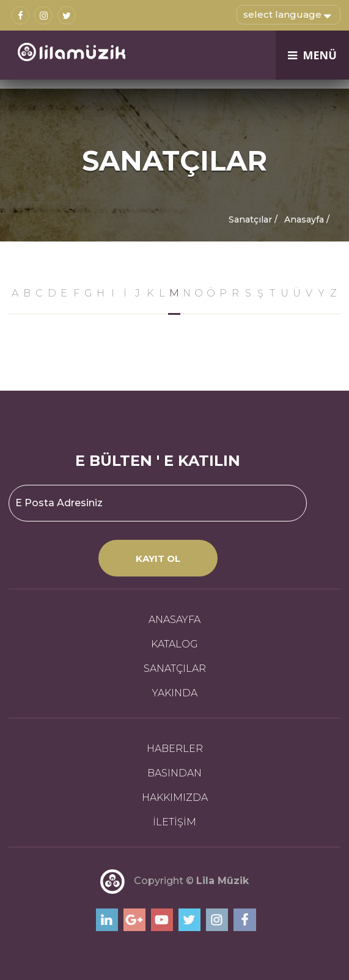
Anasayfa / (307, 219)
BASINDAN (174, 773)
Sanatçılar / (253, 219)
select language (287, 14)
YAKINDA (175, 693)
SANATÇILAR (175, 669)
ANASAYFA (174, 620)
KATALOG (174, 644)
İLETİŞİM (174, 822)
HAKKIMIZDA (175, 798)
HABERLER (175, 749)
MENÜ (312, 55)
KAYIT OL (158, 558)
